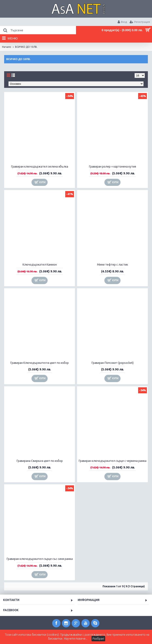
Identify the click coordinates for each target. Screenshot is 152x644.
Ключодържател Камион (40, 265)
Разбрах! (98, 639)
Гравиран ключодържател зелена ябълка (40, 167)
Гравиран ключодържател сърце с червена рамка (113, 461)
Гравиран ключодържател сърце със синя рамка (40, 559)
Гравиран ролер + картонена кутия (113, 167)
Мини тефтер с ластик (113, 265)
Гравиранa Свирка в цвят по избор (40, 461)
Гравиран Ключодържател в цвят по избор (40, 363)
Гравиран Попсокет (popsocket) (113, 363)
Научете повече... (76, 639)
